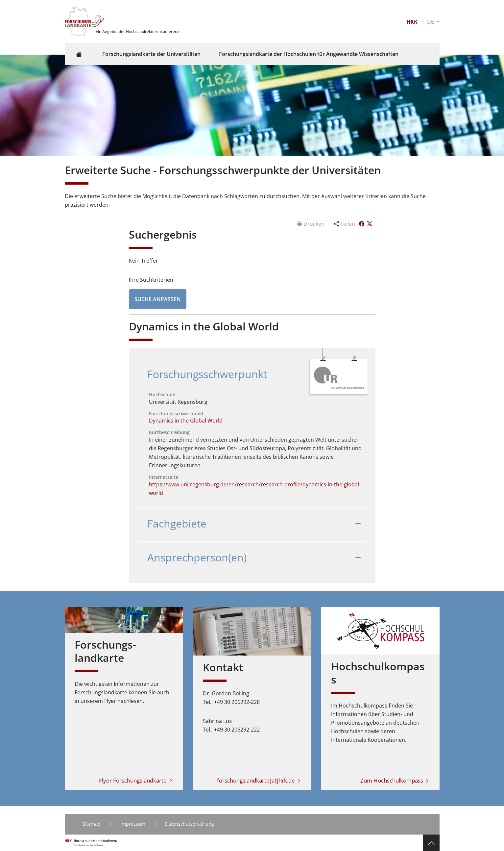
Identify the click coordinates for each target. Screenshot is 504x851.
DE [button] (431, 22)
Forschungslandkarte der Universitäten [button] (151, 54)
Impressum (133, 824)
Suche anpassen (158, 299)
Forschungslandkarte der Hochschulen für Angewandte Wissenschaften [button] (309, 54)
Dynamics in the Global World (186, 421)
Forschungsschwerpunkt (207, 374)
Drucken (311, 224)
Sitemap (92, 824)
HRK (412, 22)
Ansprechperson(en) (197, 557)
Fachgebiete (177, 523)
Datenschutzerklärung (190, 824)
